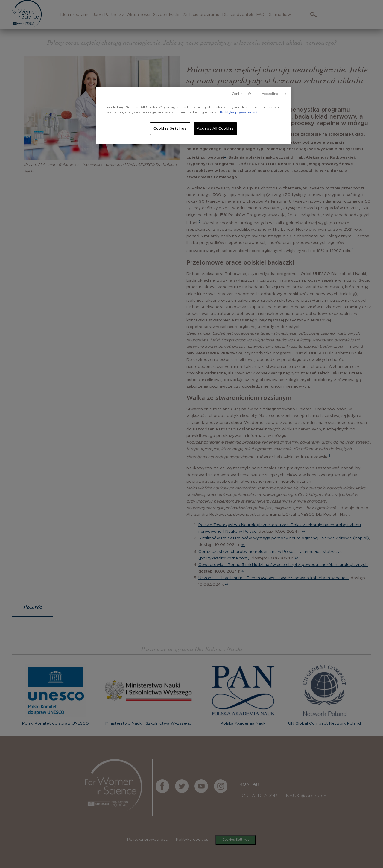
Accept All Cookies (215, 129)
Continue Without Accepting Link (259, 94)
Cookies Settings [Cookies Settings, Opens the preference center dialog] (170, 129)
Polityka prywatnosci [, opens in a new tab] (239, 112)
